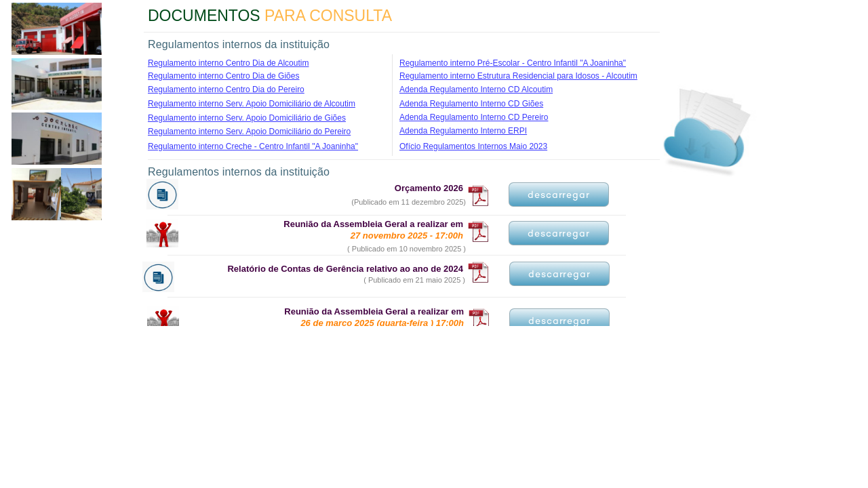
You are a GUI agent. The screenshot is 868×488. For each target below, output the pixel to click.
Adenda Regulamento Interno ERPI (463, 131)
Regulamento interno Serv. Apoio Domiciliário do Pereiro (249, 131)
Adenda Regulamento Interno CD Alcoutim (476, 89)
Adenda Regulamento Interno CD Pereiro (474, 117)
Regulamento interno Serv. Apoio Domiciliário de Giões (247, 118)
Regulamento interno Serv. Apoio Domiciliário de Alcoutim (252, 104)
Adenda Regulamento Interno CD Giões (471, 104)
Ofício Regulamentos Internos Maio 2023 (473, 146)
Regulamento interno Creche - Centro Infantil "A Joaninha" (253, 146)
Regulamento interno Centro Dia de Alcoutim (228, 63)
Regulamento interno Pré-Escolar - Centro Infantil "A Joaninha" (513, 63)
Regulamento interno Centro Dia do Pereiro (226, 89)
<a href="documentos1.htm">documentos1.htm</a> (393, 251)
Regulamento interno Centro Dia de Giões (223, 76)
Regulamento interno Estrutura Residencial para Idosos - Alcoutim (518, 76)
